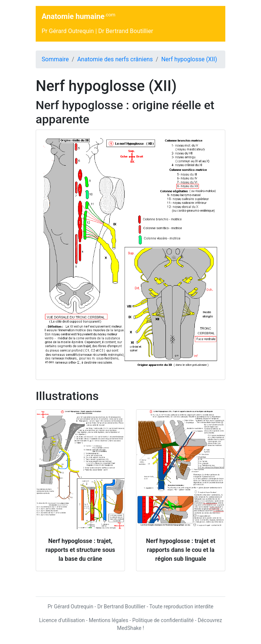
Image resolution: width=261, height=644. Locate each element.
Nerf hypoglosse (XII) (189, 59)
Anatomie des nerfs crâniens (115, 59)
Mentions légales (109, 620)
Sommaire (55, 59)
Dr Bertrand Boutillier (126, 31)
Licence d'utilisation (62, 620)
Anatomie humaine (78, 16)
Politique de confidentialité (163, 620)
